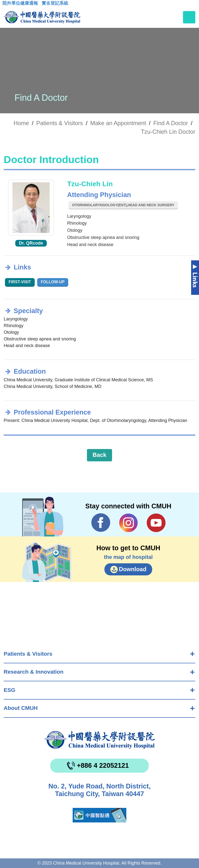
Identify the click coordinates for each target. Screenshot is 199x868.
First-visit (20, 282)
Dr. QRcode (31, 243)
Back (99, 455)
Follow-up (53, 282)
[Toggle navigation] (189, 17)
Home (21, 123)
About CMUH (21, 708)
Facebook (101, 523)
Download (133, 569)
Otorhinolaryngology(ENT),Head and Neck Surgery (123, 205)
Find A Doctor (171, 123)
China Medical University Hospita (99, 740)
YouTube (156, 523)
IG (128, 523)
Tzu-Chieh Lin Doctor (168, 132)
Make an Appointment (118, 123)
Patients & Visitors (28, 654)
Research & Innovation (34, 672)
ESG (9, 690)
